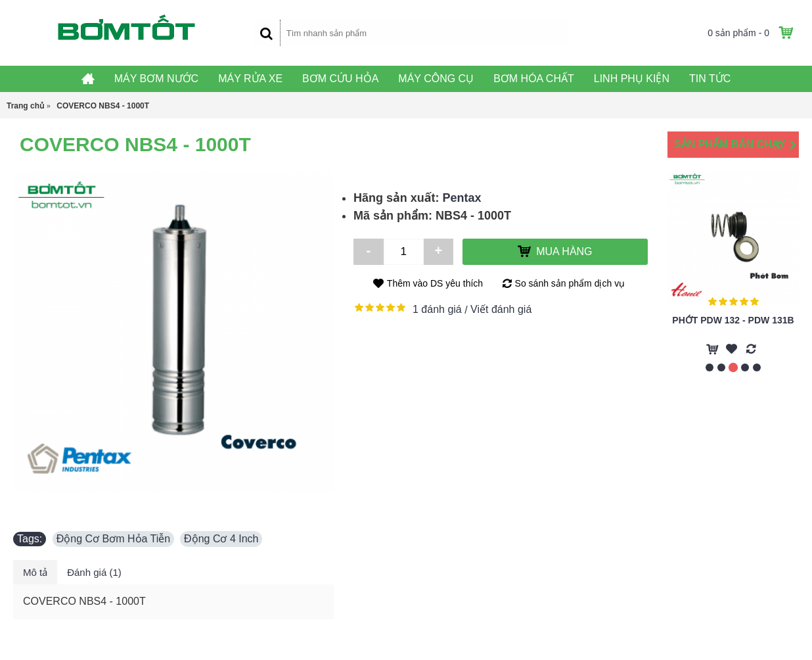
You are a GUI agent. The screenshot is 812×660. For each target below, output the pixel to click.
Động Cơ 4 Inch (221, 539)
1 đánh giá (437, 309)
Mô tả (35, 572)
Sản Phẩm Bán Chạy (730, 144)
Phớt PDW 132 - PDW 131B (733, 320)
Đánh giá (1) (94, 572)
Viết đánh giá (501, 309)
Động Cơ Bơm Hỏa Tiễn (113, 539)
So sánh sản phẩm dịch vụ (570, 283)
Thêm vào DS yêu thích (435, 283)
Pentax (462, 198)
